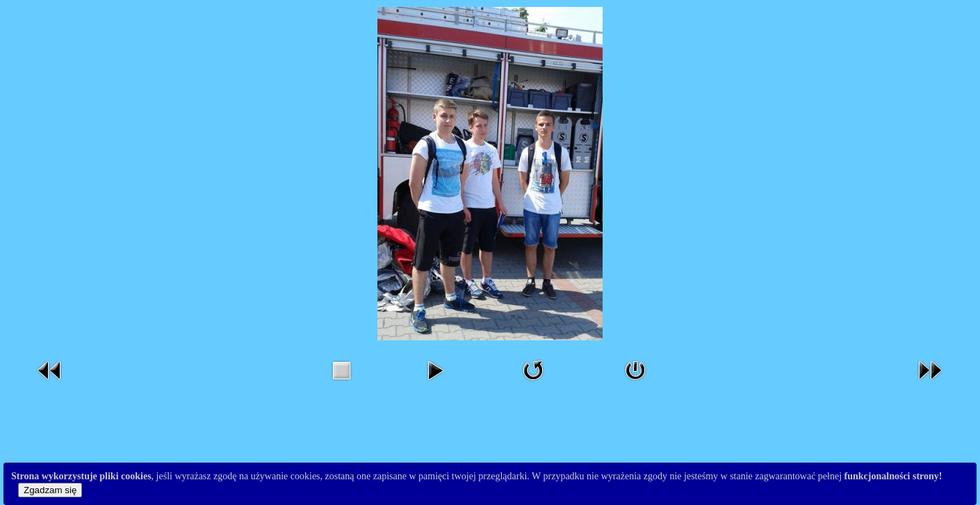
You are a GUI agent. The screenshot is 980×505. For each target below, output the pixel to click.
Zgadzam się (50, 490)
